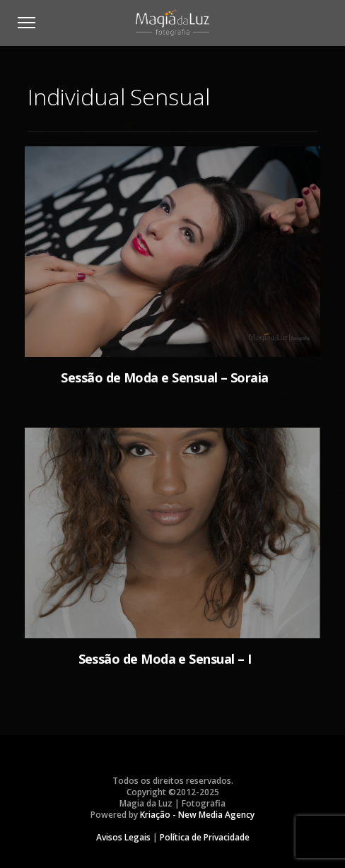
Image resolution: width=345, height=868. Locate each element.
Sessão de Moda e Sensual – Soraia (164, 377)
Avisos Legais (123, 837)
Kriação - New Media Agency (197, 815)
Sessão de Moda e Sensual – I (165, 659)
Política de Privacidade (205, 837)
